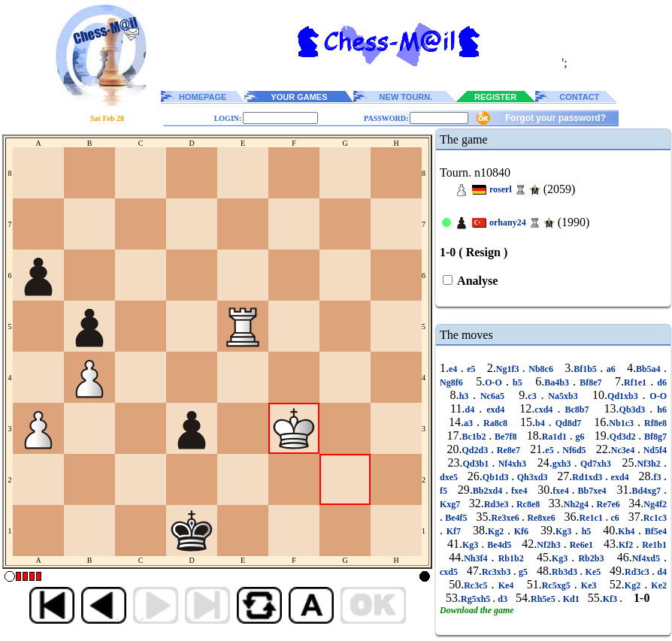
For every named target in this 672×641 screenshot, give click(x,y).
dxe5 (450, 477)
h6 (660, 410)
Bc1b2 (476, 437)
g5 (524, 572)
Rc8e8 (528, 504)
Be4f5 (456, 518)
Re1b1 (653, 545)
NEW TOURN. (406, 97)
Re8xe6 (541, 518)
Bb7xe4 (592, 491)
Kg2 (498, 531)
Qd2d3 (477, 450)
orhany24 (508, 222)
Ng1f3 (509, 369)
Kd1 (571, 599)
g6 (580, 437)
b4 (542, 423)
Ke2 (657, 585)
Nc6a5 (492, 396)
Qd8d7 (569, 423)
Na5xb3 (563, 396)
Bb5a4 (650, 369)
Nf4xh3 (512, 464)
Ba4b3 (558, 382)
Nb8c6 (541, 369)
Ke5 (593, 572)
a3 (470, 423)
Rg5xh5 (477, 599)
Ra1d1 (556, 437)
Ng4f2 (655, 504)
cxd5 (450, 572)
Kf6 (521, 531)
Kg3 (565, 531)
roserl (501, 189)
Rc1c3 (655, 518)
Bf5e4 (654, 531)
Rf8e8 (654, 423)
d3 (502, 599)
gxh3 (563, 464)
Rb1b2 (511, 558)
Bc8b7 (577, 410)
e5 (471, 369)
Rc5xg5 (558, 585)
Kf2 (627, 545)
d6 (660, 382)
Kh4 (628, 531)
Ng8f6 (453, 382)
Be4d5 (499, 545)
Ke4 (506, 585)
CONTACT (579, 97)
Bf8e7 (591, 382)
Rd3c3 (638, 572)
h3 (466, 396)
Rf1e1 (637, 382)
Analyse (476, 281)
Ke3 (589, 585)
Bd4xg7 (648, 491)
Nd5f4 (654, 450)
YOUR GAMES (299, 97)
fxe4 (519, 491)
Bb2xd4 (489, 491)
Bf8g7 (654, 437)
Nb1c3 (623, 423)
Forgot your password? (555, 118)
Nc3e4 (624, 450)
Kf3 (611, 599)
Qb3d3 (635, 410)
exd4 (495, 410)
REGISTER (495, 97)
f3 (658, 477)
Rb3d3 (566, 572)
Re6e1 (581, 545)
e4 (455, 369)
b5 (518, 382)
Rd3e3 (498, 504)
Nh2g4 (578, 504)
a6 (611, 369)
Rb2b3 (591, 558)
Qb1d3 (497, 477)
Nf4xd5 (648, 558)
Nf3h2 (650, 464)
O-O (495, 382)
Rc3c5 (477, 585)
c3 (534, 396)
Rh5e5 (544, 599)
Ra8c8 (495, 423)
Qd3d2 (624, 437)
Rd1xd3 (589, 477)
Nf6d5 (574, 450)
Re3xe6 (506, 518)
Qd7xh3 (596, 464)
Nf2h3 (550, 545)
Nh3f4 (477, 558)
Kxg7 (451, 504)
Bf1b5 (587, 369)
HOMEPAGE (203, 97)
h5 (586, 531)
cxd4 (546, 410)
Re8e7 (509, 450)
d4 (472, 410)
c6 (615, 518)
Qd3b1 (478, 464)
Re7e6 (608, 504)
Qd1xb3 (625, 396)
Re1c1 (593, 518)
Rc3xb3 (498, 572)
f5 (445, 491)
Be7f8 (506, 437)
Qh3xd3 (532, 477)
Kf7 (454, 531)
